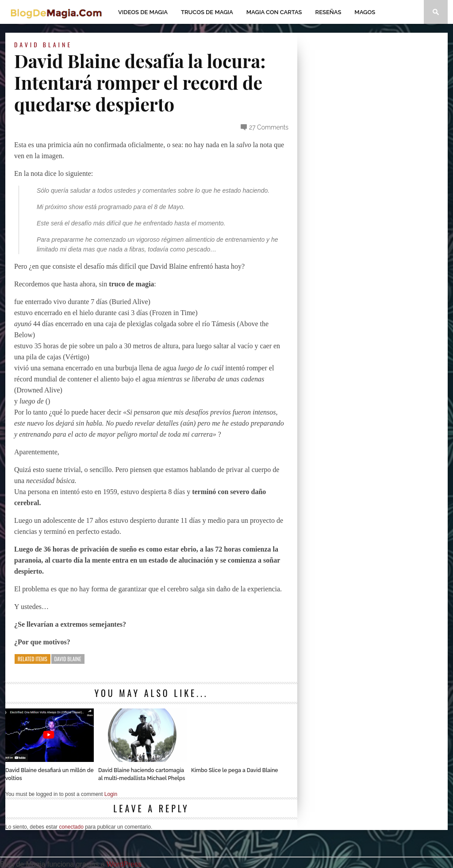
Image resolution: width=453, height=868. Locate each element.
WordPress (124, 864)
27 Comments (269, 127)
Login (111, 794)
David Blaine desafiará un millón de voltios (50, 774)
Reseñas (328, 12)
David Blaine (43, 44)
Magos (365, 12)
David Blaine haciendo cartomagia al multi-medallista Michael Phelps (142, 774)
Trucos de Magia (207, 12)
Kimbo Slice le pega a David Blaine (234, 770)
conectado (71, 827)
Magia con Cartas (274, 12)
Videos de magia (143, 12)
